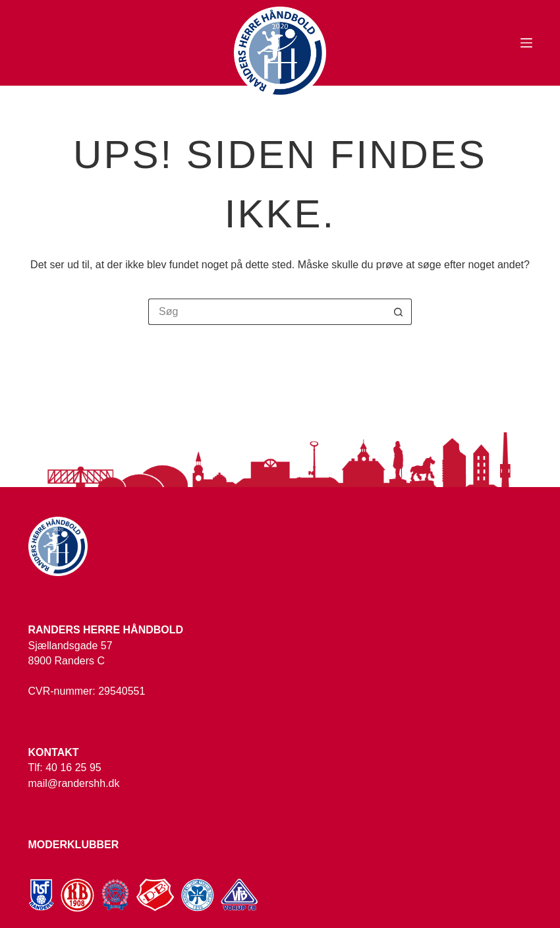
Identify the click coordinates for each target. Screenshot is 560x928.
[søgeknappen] (399, 312)
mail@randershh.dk (74, 783)
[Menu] (526, 43)
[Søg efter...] (267, 312)
